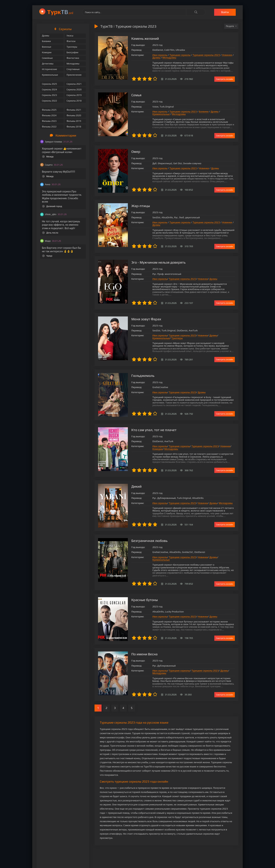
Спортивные (73, 69)
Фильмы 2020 (74, 115)
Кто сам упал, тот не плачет (154, 430)
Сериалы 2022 (49, 101)
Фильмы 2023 (49, 121)
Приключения (74, 75)
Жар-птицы (141, 206)
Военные (47, 47)
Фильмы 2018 (74, 127)
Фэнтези (71, 41)
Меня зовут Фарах (146, 319)
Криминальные (50, 75)
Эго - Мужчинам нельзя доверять (158, 262)
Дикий (136, 486)
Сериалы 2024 (49, 90)
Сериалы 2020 (74, 90)
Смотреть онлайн (225, 79)
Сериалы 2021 (74, 84)
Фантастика (73, 58)
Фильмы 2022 (49, 127)
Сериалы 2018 (74, 101)
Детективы (48, 64)
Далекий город (52, 206)
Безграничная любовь (149, 541)
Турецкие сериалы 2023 (206, 55)
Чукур (47, 256)
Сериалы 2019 (74, 95)
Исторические (49, 69)
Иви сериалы (160, 55)
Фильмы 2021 (74, 110)
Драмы (46, 36)
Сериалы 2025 (49, 84)
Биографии (72, 52)
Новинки (227, 55)
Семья (136, 95)
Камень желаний (145, 38)
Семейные (47, 58)
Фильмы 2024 (49, 115)
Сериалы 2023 (49, 95)
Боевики (46, 41)
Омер (136, 151)
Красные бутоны (145, 600)
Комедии (47, 52)
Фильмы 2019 (74, 121)
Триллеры (72, 47)
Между (48, 157)
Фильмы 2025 (49, 110)
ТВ (60, 12)
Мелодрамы (73, 64)
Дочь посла (50, 233)
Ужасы (70, 36)
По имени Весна (144, 654)
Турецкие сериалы (180, 55)
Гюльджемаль (143, 376)
